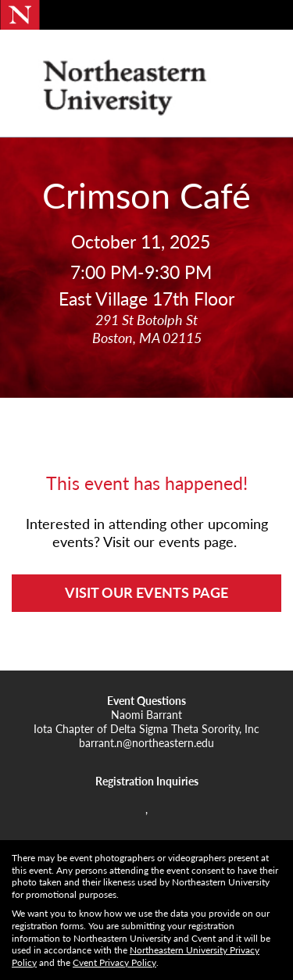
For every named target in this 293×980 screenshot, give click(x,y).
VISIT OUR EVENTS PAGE (146, 592)
